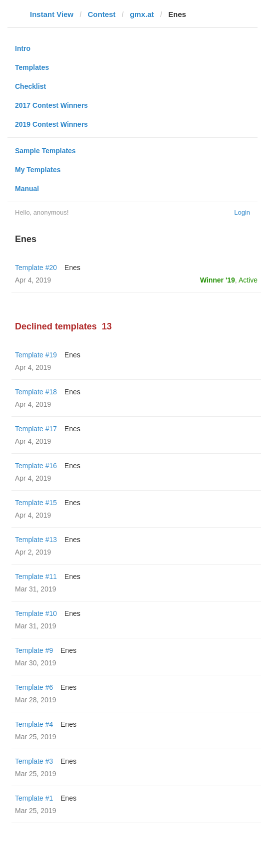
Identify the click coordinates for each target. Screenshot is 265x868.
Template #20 (36, 268)
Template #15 (36, 503)
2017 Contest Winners (51, 105)
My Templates (38, 170)
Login (242, 212)
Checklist (30, 86)
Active (248, 280)
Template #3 (34, 761)
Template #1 (34, 798)
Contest (102, 14)
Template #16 (36, 466)
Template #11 (36, 577)
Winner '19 (218, 280)
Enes (72, 268)
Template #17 (36, 429)
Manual (27, 189)
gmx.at (142, 14)
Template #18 (36, 392)
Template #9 (34, 650)
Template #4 (34, 724)
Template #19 (36, 355)
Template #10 (36, 613)
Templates (32, 67)
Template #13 (36, 540)
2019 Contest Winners (51, 124)
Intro (23, 48)
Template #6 (34, 687)
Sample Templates (45, 151)
